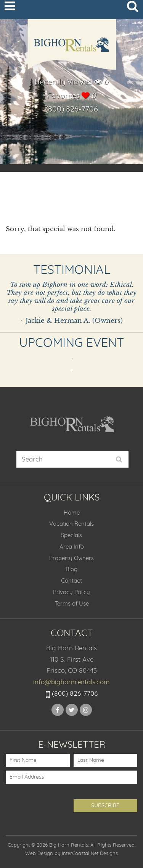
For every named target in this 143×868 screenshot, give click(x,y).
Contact (71, 581)
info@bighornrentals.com (71, 682)
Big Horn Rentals (72, 49)
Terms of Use (72, 604)
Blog (71, 569)
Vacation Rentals (71, 524)
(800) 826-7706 (72, 109)
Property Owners (71, 558)
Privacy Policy (71, 592)
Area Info (72, 547)
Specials (71, 535)
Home (72, 513)
